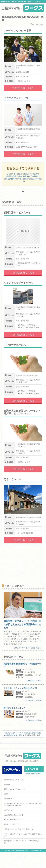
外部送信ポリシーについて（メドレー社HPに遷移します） (22, 842)
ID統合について (9, 810)
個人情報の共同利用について (13, 815)
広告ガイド (7, 794)
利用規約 (7, 784)
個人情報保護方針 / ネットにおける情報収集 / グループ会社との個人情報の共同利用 (23, 804)
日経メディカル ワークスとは (14, 780)
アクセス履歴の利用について (13, 820)
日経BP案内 (8, 799)
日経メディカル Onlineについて (14, 789)
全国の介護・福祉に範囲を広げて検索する (23, 174)
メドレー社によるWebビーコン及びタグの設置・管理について (23, 835)
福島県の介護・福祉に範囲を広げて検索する (23, 176)
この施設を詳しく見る (23, 88)
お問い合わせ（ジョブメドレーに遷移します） (19, 829)
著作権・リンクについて (12, 824)
